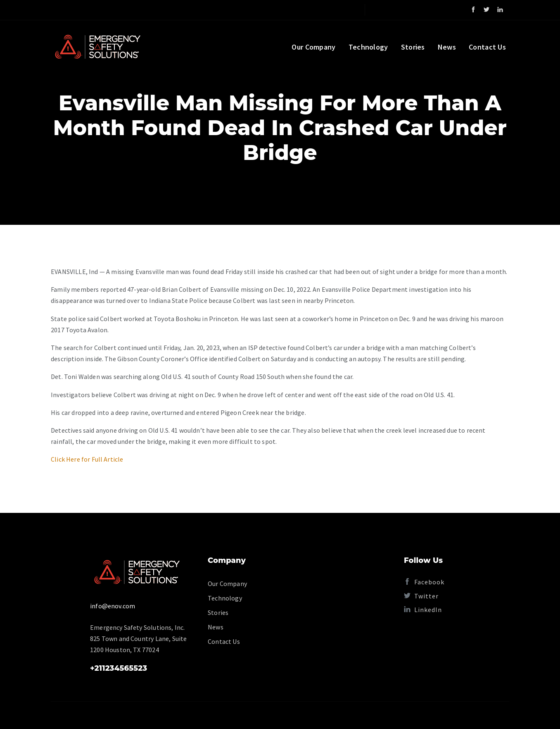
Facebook (424, 582)
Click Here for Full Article (87, 459)
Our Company (313, 47)
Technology (368, 47)
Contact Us (487, 47)
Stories (413, 47)
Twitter (421, 596)
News (447, 47)
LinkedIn (423, 610)
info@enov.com (113, 606)
